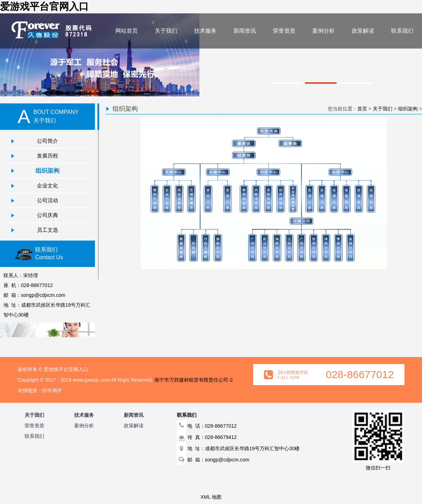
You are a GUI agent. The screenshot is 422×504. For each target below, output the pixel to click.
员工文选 (47, 230)
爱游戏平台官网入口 (44, 7)
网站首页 (127, 31)
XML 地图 (211, 497)
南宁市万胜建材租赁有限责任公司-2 (193, 380)
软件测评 (52, 390)
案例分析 (324, 31)
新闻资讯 (245, 31)
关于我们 (166, 31)
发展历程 (47, 156)
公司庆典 (47, 215)
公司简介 (47, 141)
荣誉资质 (284, 31)
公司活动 (47, 200)
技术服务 (205, 31)
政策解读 (363, 31)
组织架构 (47, 171)
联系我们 (402, 31)
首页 (362, 109)
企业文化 (47, 186)
